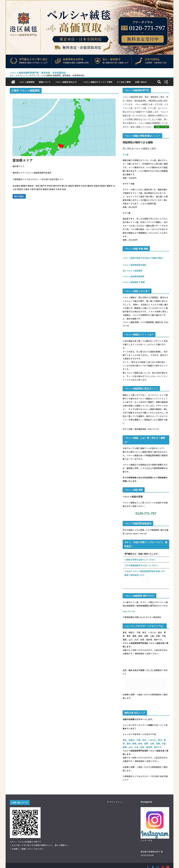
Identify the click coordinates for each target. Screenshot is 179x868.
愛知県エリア (23, 160)
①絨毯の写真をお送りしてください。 (141, 560)
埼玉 (144, 740)
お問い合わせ (141, 82)
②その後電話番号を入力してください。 (142, 565)
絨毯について (45, 82)
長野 (146, 744)
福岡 (125, 747)
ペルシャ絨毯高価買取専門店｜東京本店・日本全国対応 (38, 73)
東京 (125, 740)
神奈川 (131, 740)
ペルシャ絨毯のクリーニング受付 (98, 82)
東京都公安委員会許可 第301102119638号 (152, 854)
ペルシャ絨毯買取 (27, 82)
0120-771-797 (162, 127)
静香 (134, 744)
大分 (136, 747)
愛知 (129, 744)
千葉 (138, 740)
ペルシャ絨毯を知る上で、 (67, 82)
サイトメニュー (116, 802)
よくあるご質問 (124, 82)
